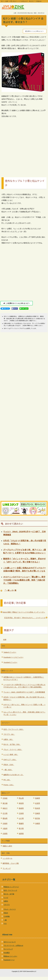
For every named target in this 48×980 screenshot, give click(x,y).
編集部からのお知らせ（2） (14, 775)
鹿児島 (38, 818)
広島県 (21, 813)
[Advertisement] (24, 145)
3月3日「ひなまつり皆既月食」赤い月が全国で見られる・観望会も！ (25, 698)
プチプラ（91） (9, 734)
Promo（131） (9, 785)
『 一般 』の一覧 (10, 590)
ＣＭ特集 (7, 916)
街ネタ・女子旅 (9, 894)
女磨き (6, 901)
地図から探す (7, 846)
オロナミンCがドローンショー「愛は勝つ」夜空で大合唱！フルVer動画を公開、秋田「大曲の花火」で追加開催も (24, 580)
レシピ (6, 898)
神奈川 (5, 808)
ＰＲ (5, 924)
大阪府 (5, 828)
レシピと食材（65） (11, 754)
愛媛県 (21, 823)
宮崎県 (38, 813)
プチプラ (7, 905)
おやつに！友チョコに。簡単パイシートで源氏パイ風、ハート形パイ (24, 706)
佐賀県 (38, 803)
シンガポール (7, 858)
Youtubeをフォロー (10, 662)
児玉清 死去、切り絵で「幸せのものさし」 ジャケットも (25, 618)
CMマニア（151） (10, 760)
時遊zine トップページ (11, 887)
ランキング (7, 868)
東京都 (5, 803)
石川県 (5, 813)
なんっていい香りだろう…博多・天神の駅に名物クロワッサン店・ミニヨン (24, 713)
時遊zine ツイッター (10, 956)
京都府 (5, 823)
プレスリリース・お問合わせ (13, 946)
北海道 (5, 798)
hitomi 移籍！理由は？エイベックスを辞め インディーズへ (24, 612)
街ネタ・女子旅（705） (12, 744)
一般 (5, 920)
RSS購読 (7, 953)
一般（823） (8, 770)
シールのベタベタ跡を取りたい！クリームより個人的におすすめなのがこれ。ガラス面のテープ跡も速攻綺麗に (24, 686)
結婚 (5, 640)
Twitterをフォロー (10, 652)
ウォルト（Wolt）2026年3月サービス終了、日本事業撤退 (24, 692)
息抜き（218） (9, 765)
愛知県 (5, 818)
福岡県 (21, 834)
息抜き (6, 913)
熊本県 (38, 808)
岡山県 (21, 798)
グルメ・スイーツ (10, 909)
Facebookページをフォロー (13, 657)
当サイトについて (10, 942)
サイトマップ (8, 949)
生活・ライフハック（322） (14, 729)
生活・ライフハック (10, 890)
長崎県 (38, 798)
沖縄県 (38, 823)
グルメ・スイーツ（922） (13, 749)
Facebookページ (9, 960)
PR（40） (7, 780)
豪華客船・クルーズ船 (11, 863)
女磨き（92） (8, 739)
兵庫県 (5, 834)
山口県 (21, 818)
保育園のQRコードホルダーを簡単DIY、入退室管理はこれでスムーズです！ (24, 678)
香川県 (21, 828)
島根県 (21, 808)
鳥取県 (21, 803)
